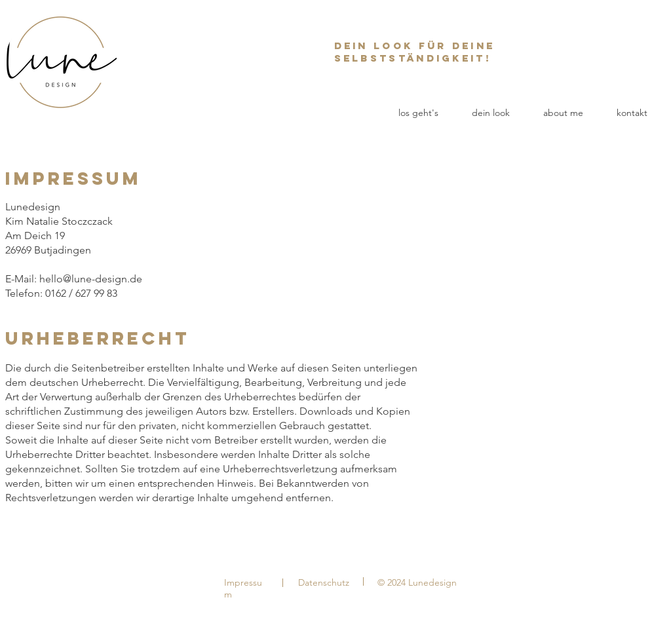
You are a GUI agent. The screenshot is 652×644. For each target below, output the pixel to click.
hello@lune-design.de (91, 279)
